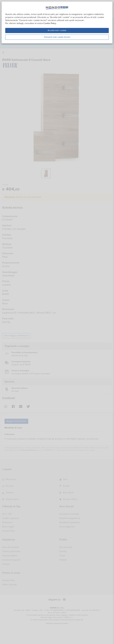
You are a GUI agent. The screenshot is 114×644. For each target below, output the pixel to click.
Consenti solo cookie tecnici (57, 37)
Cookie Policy (50, 23)
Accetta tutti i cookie (57, 30)
